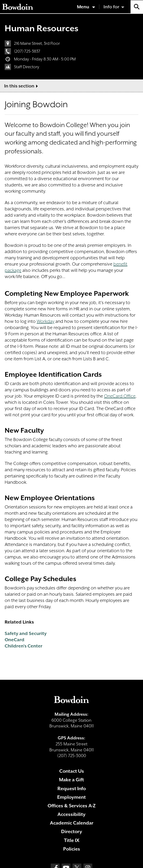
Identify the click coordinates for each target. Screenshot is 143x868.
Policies (72, 849)
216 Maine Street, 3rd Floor (37, 43)
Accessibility (71, 814)
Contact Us (72, 771)
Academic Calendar (72, 823)
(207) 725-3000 (72, 756)
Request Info (72, 788)
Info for (111, 7)
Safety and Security (26, 633)
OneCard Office (120, 396)
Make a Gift (71, 780)
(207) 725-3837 (27, 51)
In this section (19, 86)
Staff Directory (27, 67)
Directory (72, 831)
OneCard (15, 640)
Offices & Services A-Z (72, 806)
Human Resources (41, 28)
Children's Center (24, 646)
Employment (71, 797)
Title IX (72, 840)
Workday (45, 321)
